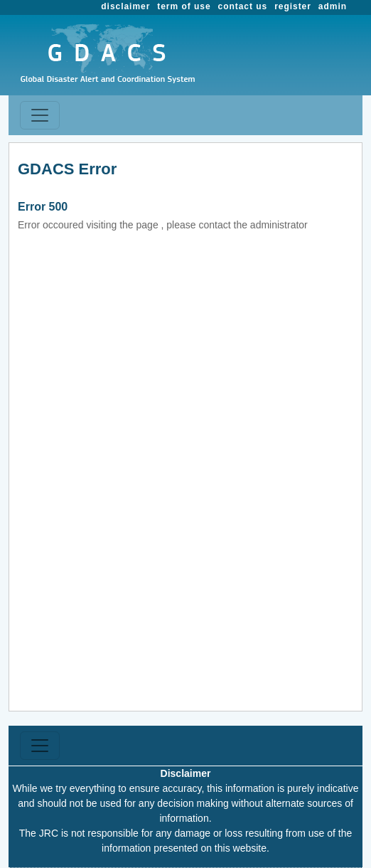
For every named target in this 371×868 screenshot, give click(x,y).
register (293, 6)
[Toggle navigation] (40, 115)
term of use (184, 6)
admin (333, 6)
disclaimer (125, 6)
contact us (243, 6)
